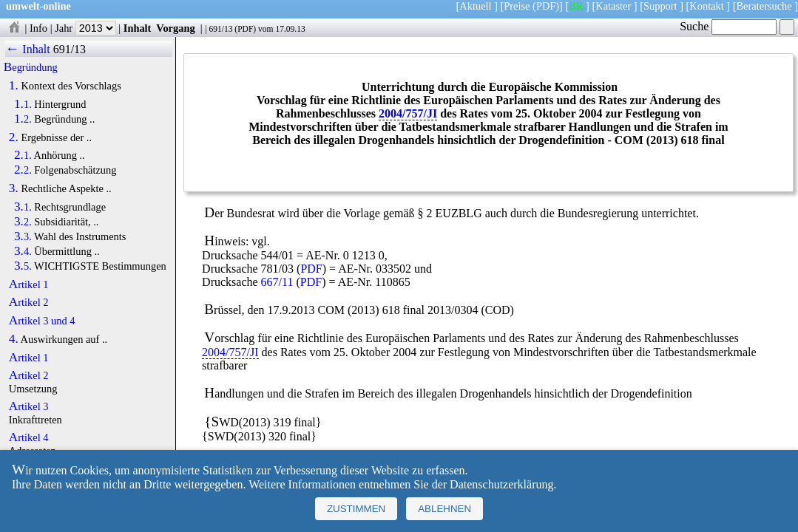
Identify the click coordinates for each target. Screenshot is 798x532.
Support (660, 6)
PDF (245, 29)
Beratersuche (764, 6)
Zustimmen (356, 509)
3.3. (23, 236)
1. (14, 86)
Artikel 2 (29, 302)
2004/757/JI (408, 113)
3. (14, 188)
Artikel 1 (29, 284)
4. (14, 339)
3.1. (23, 207)
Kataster (613, 6)
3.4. (23, 251)
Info (38, 28)
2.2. (23, 170)
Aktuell (475, 6)
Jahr (85, 28)
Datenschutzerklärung (501, 484)
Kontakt (706, 6)
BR (576, 6)
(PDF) (546, 6)
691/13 (220, 29)
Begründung (31, 67)
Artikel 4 (29, 437)
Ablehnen (444, 509)
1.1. (23, 104)
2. (14, 137)
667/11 (277, 282)
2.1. (23, 155)
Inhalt (138, 28)
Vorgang (176, 28)
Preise (517, 6)
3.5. (23, 266)
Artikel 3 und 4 (42, 321)
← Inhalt (28, 49)
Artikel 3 (29, 406)
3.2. (23, 222)
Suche (728, 26)
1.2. (23, 119)
